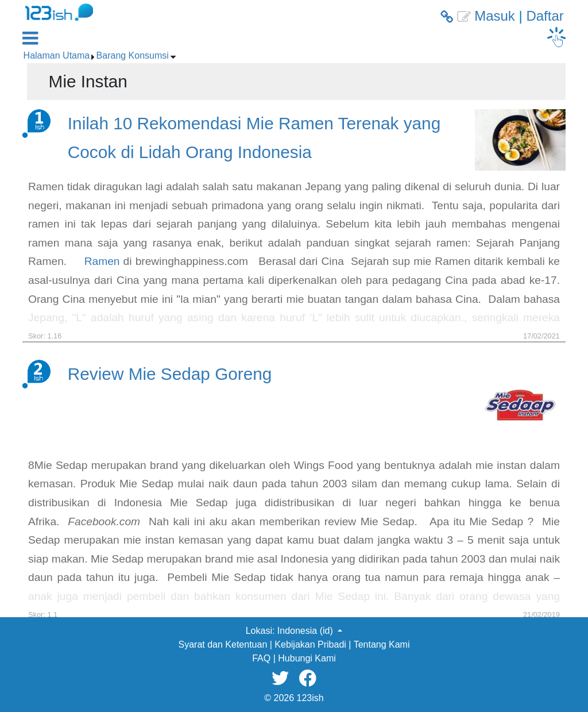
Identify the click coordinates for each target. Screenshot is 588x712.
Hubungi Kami (307, 658)
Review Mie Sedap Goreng (170, 374)
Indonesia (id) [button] (306, 631)
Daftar (545, 16)
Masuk (495, 16)
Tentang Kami (382, 644)
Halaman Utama (57, 55)
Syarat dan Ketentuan (223, 644)
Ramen (102, 261)
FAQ (261, 658)
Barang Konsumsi (133, 55)
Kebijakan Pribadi (310, 644)
